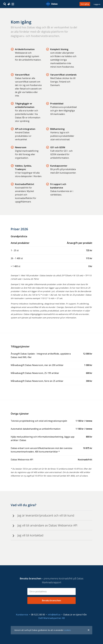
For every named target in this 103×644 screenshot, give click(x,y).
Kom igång (85, 4)
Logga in (97, 4)
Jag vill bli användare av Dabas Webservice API (47, 525)
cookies (67, 630)
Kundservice (22, 615)
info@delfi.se (54, 615)
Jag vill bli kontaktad (30, 535)
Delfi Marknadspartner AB (52, 618)
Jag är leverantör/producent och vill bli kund (46, 515)
